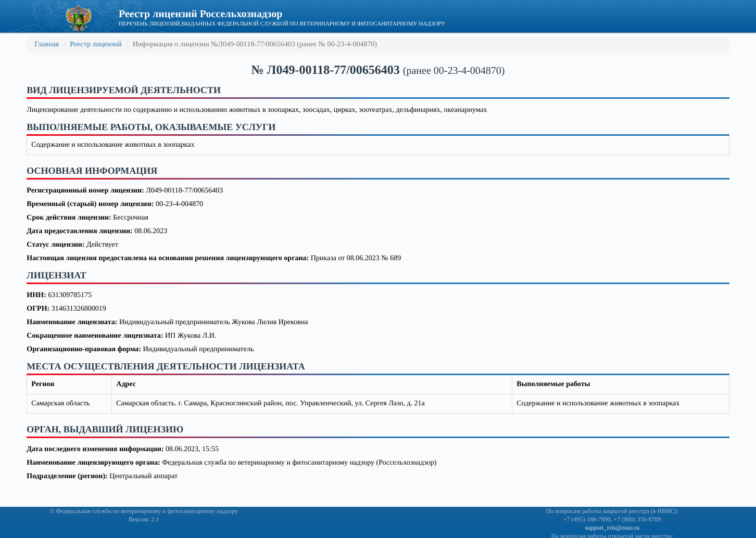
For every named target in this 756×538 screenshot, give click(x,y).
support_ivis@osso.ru (612, 528)
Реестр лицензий (96, 44)
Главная (47, 44)
